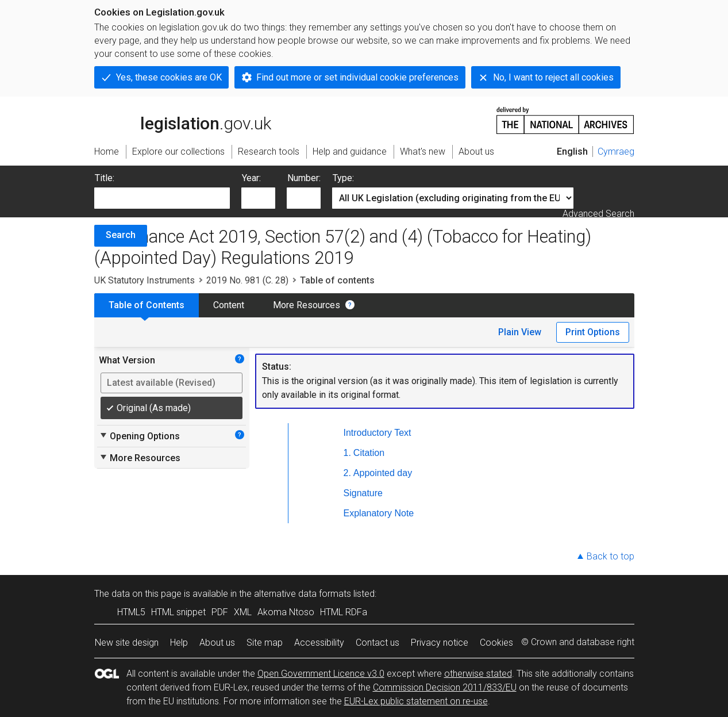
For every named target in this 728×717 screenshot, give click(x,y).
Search (121, 235)
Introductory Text (378, 433)
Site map (265, 643)
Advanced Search (598, 214)
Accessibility (319, 643)
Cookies (496, 643)
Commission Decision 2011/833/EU (445, 687)
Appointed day (383, 473)
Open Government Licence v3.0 (321, 674)
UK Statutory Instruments (145, 280)
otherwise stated (478, 674)
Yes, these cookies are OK (169, 77)
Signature (363, 493)
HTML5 (131, 612)
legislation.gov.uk (183, 120)
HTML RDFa (344, 612)
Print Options (593, 332)
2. (347, 473)
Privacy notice (440, 643)
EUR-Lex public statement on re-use (416, 701)
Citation (369, 453)
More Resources (307, 305)
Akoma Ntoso (286, 612)
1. (347, 453)
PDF (220, 612)
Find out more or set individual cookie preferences (357, 77)
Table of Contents (147, 305)
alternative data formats (303, 594)
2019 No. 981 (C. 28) (247, 280)
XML (243, 612)
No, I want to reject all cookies (553, 77)
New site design (127, 643)
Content (229, 305)
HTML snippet (178, 612)
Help (179, 643)
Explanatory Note (379, 513)
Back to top (610, 556)
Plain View (520, 332)
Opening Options (139, 436)
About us (217, 643)
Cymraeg (616, 152)
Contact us (378, 643)
